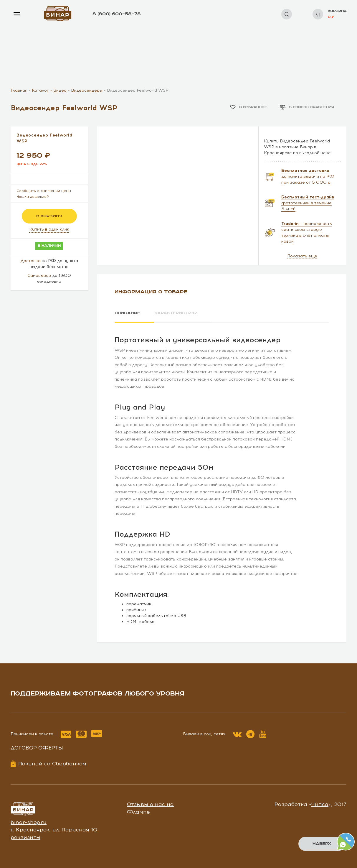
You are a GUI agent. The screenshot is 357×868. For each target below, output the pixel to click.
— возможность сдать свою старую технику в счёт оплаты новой (307, 232)
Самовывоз (39, 276)
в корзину (49, 216)
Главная (19, 90)
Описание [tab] (127, 313)
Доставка (30, 261)
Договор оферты (37, 748)
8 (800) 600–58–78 (117, 14)
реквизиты (25, 837)
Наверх (322, 844)
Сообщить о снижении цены (44, 191)
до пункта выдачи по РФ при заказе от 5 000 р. (308, 176)
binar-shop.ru (29, 822)
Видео (60, 90)
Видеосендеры (87, 90)
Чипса (320, 804)
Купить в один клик (49, 229)
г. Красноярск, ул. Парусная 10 (54, 830)
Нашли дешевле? (33, 197)
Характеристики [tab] (176, 313)
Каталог (40, 90)
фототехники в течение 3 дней (308, 203)
